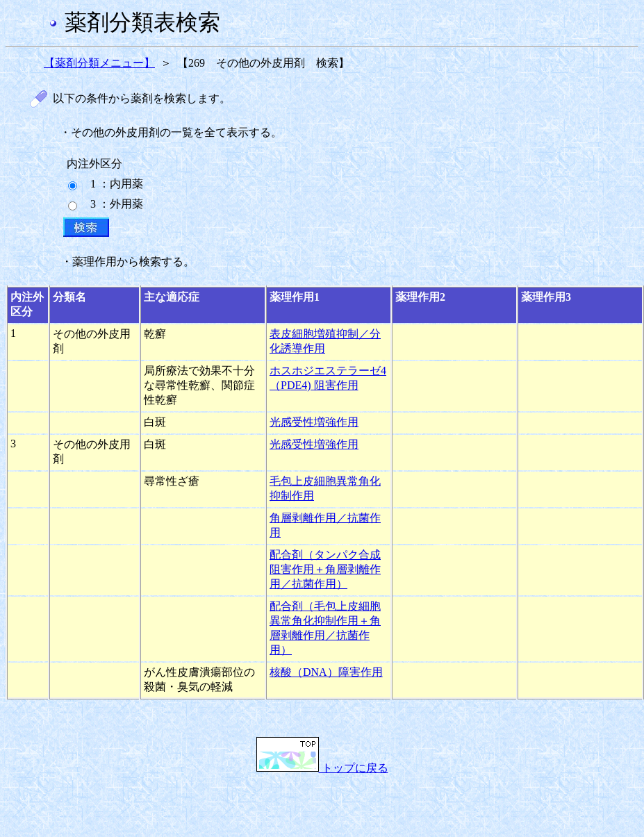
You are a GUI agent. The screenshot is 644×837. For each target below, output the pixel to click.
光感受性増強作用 (314, 422)
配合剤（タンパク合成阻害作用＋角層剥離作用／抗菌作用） (325, 569)
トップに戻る (322, 768)
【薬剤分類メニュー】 (99, 63)
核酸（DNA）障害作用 (326, 672)
